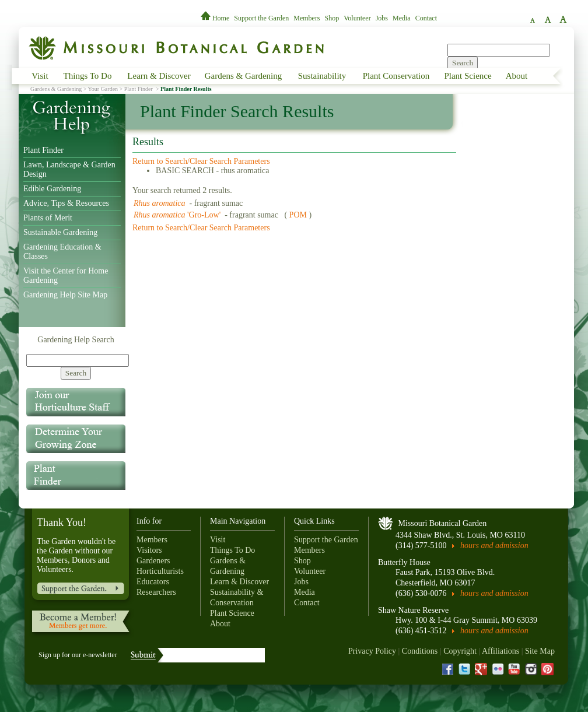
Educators (153, 582)
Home (216, 18)
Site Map (540, 651)
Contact (426, 18)
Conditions (420, 651)
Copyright (460, 651)
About (517, 76)
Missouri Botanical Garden (443, 523)
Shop (332, 18)
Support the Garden (261, 18)
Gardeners (153, 561)
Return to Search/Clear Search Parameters (201, 161)
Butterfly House (404, 562)
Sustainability (322, 76)
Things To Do (88, 76)
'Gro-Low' (178, 215)
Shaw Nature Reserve (413, 610)
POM (298, 215)
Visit (40, 76)
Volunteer (357, 18)
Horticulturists (160, 571)
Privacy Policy (372, 651)
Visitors (149, 550)
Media (402, 18)
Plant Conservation (396, 76)
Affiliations (501, 651)
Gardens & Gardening (243, 76)
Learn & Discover (159, 76)
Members (307, 18)
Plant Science (468, 76)
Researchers (156, 592)
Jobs (382, 18)
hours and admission (494, 546)
